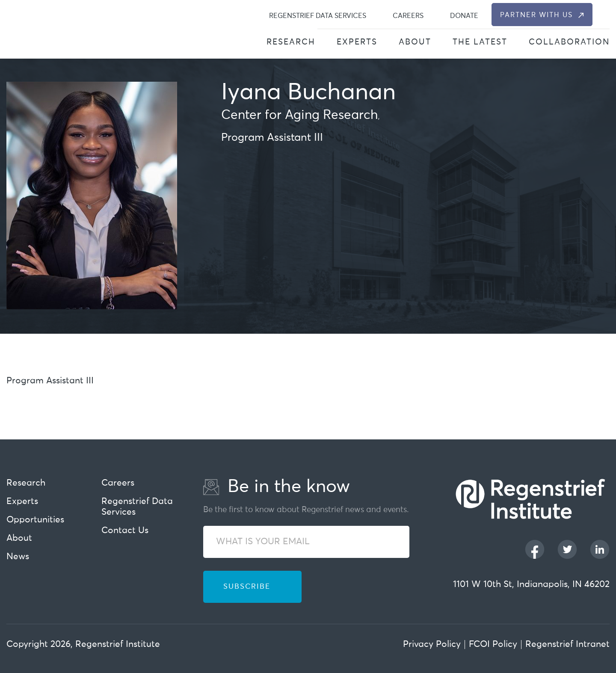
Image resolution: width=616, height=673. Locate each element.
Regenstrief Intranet (567, 645)
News (18, 557)
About (415, 42)
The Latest (480, 42)
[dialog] (605, 15)
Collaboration (569, 42)
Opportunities (35, 520)
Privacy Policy (432, 645)
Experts (357, 42)
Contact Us (125, 531)
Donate (464, 16)
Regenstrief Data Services (318, 16)
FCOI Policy (493, 645)
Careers (408, 16)
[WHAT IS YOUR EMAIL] (306, 542)
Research (291, 42)
